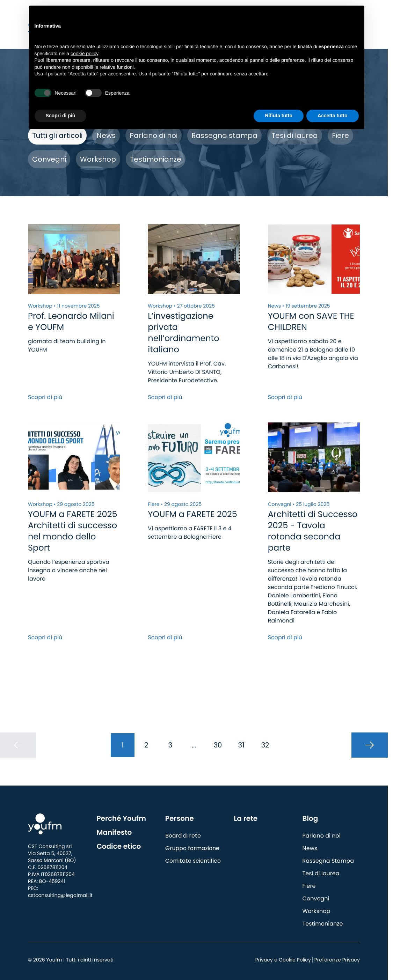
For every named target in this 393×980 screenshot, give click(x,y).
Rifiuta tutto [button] (279, 116)
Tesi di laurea (295, 135)
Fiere (340, 135)
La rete (246, 818)
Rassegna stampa (224, 135)
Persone (180, 818)
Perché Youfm (121, 818)
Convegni (49, 159)
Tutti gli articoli (57, 135)
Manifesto (114, 832)
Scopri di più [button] (61, 116)
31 (241, 745)
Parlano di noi (154, 135)
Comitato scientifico (193, 861)
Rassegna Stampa (328, 861)
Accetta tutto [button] (333, 116)
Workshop (98, 159)
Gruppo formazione (192, 848)
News (106, 135)
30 (218, 745)
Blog (310, 818)
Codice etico (119, 846)
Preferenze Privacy (337, 960)
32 (265, 745)
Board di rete (183, 836)
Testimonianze (156, 159)
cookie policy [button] (84, 53)
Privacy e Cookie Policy (283, 960)
